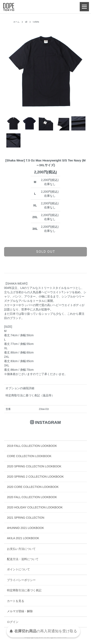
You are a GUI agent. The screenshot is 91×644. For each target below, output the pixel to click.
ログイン (13, 622)
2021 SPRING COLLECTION (26, 518)
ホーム (16, 22)
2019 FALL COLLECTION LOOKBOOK (32, 446)
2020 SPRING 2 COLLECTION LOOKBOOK (35, 477)
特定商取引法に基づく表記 (24, 590)
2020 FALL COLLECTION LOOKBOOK (32, 497)
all (26, 22)
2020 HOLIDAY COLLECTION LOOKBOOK (35, 507)
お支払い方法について (21, 549)
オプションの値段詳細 (20, 388)
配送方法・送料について (23, 559)
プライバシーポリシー (21, 580)
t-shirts (36, 22)
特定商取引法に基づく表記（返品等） (30, 395)
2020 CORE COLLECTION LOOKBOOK (33, 487)
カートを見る (16, 601)
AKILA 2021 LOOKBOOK (23, 538)
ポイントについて (18, 569)
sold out (46, 252)
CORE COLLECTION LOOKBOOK (29, 456)
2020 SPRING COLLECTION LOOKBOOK (34, 466)
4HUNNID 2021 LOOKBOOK (26, 528)
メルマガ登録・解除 (20, 611)
